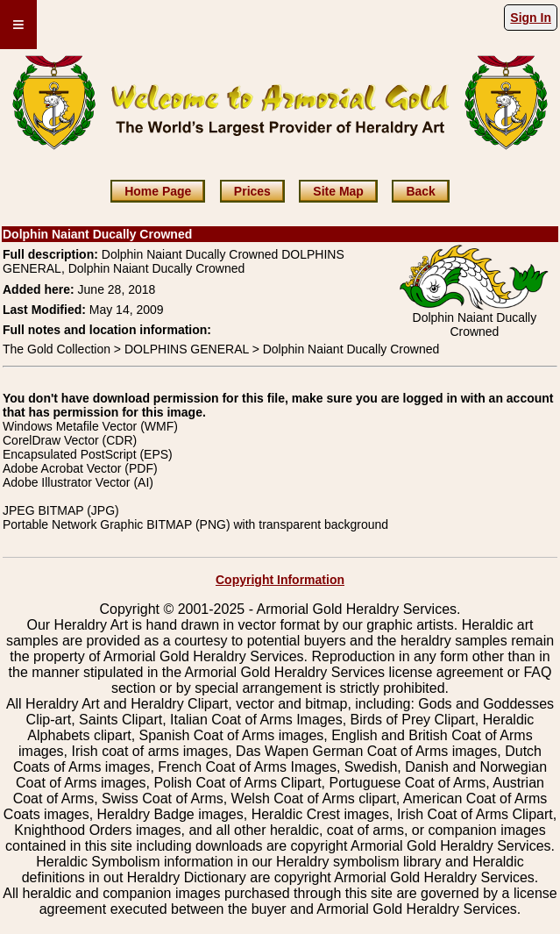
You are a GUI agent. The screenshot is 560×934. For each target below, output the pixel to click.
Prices (252, 191)
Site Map (338, 191)
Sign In (531, 18)
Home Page (158, 191)
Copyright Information (280, 580)
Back (420, 191)
